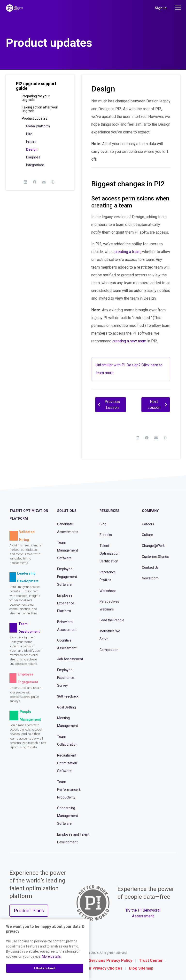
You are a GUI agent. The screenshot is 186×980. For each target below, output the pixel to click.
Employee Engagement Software (67, 577)
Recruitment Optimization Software (67, 763)
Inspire (31, 142)
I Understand (45, 968)
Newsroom (150, 578)
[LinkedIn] (25, 182)
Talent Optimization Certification (109, 553)
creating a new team (129, 341)
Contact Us (150, 568)
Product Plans (29, 911)
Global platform (38, 126)
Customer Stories (155, 557)
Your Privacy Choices (103, 968)
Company (150, 511)
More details (51, 956)
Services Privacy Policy (111, 960)
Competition (109, 650)
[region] (45, 950)
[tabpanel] (131, 241)
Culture (147, 535)
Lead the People (112, 620)
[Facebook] (35, 182)
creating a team (128, 252)
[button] (40, 88)
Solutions (67, 511)
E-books (106, 535)
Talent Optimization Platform (29, 515)
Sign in (161, 8)
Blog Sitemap (141, 968)
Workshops (108, 591)
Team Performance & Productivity (69, 790)
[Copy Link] (53, 182)
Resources (109, 511)
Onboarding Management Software (68, 816)
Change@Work (153, 546)
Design (32, 149)
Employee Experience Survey (66, 678)
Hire (29, 134)
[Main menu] (178, 8)
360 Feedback (68, 696)
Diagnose (33, 157)
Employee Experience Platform (66, 603)
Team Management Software (68, 550)
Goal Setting (66, 707)
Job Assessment (70, 659)
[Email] (44, 182)
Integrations (35, 165)
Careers (148, 524)
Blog (103, 524)
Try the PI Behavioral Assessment (143, 913)
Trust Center (151, 960)
